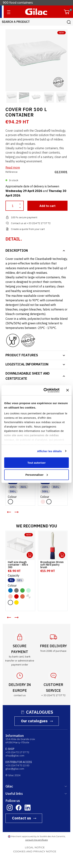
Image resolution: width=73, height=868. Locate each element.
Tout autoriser (36, 463)
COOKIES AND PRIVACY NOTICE (35, 851)
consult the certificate (37, 840)
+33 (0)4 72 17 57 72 (17, 752)
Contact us (22, 818)
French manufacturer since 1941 (26, 3)
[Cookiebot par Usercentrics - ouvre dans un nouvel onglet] (45, 390)
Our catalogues (34, 721)
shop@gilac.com (15, 756)
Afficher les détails (49, 451)
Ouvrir (30, 555)
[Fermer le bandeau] (68, 390)
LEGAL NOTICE (35, 847)
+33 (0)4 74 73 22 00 (17, 765)
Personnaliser (37, 475)
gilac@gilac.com (15, 769)
